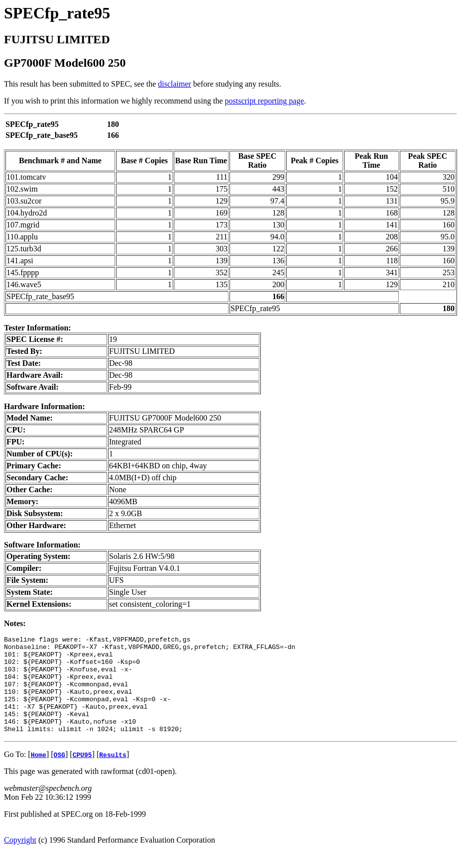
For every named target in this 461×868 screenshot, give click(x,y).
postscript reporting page (265, 101)
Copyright (20, 859)
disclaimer (174, 84)
